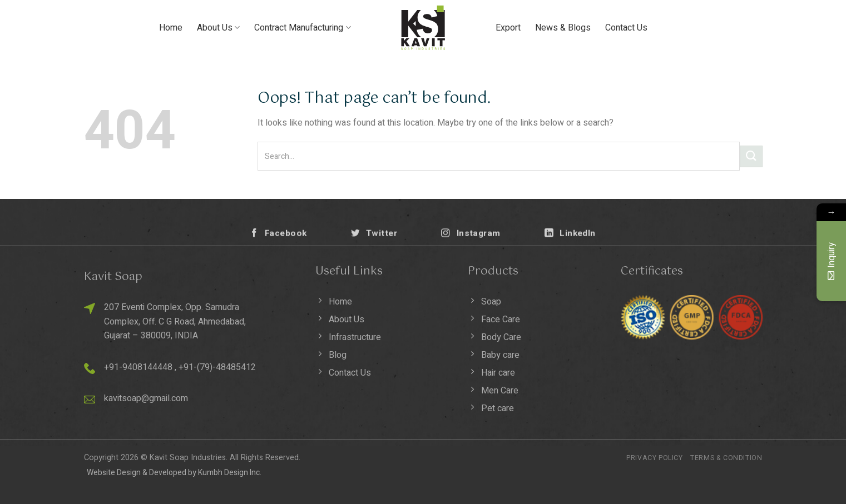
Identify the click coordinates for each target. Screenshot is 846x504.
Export (508, 28)
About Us (218, 28)
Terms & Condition (726, 458)
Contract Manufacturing (302, 28)
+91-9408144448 (138, 367)
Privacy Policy (655, 458)
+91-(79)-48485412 (217, 367)
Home (171, 28)
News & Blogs (563, 28)
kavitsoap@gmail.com (146, 398)
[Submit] (751, 156)
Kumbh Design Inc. (230, 473)
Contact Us (626, 28)
